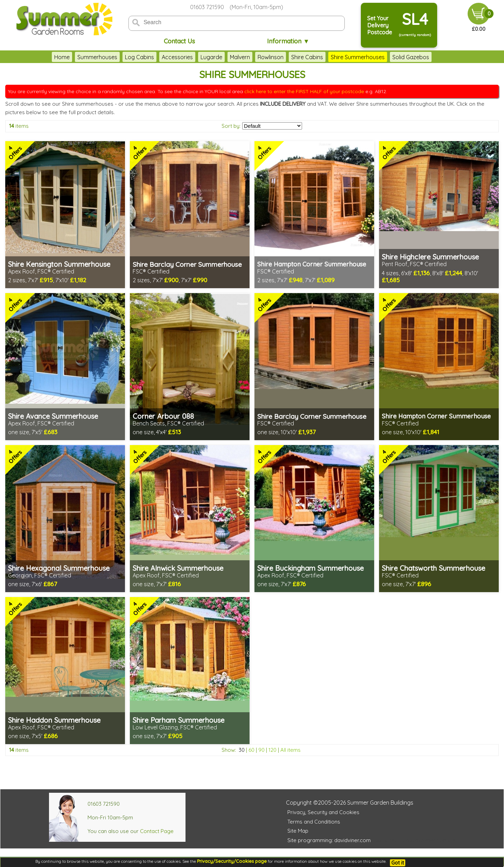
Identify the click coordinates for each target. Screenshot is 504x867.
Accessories (177, 57)
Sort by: (231, 126)
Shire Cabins (307, 57)
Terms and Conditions (314, 822)
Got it (398, 863)
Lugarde (211, 57)
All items (290, 750)
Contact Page (157, 831)
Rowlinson (271, 57)
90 (261, 750)
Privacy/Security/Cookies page (232, 861)
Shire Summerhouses (358, 57)
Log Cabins (139, 57)
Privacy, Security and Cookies (323, 812)
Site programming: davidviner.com (329, 840)
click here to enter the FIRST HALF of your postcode (304, 91)
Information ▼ (288, 41)
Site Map (298, 831)
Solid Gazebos (411, 57)
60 (251, 750)
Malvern (240, 57)
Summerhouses (97, 57)
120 (272, 750)
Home (62, 57)
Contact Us (179, 41)
